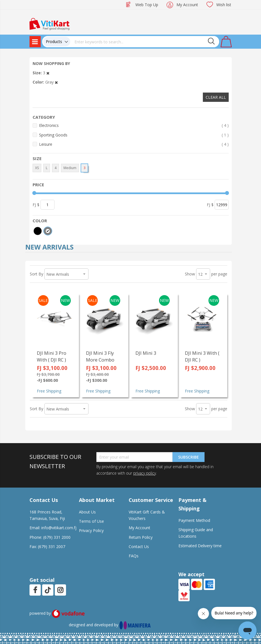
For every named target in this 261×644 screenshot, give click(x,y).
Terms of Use (91, 521)
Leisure (134, 144)
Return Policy (141, 537)
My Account (187, 5)
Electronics (134, 125)
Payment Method (194, 520)
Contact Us (139, 547)
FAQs (134, 556)
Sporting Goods (134, 135)
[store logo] (49, 23)
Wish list (224, 5)
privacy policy (144, 473)
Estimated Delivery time (200, 546)
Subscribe (189, 457)
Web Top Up (147, 5)
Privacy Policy (91, 530)
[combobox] (145, 42)
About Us (87, 512)
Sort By (37, 274)
